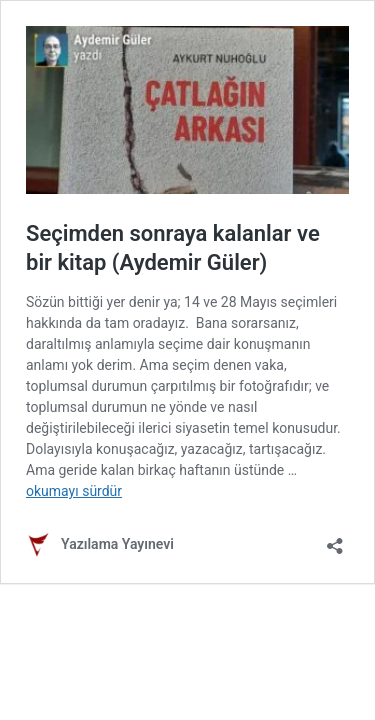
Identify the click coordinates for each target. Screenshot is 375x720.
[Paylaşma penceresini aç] (335, 539)
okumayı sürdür (74, 491)
